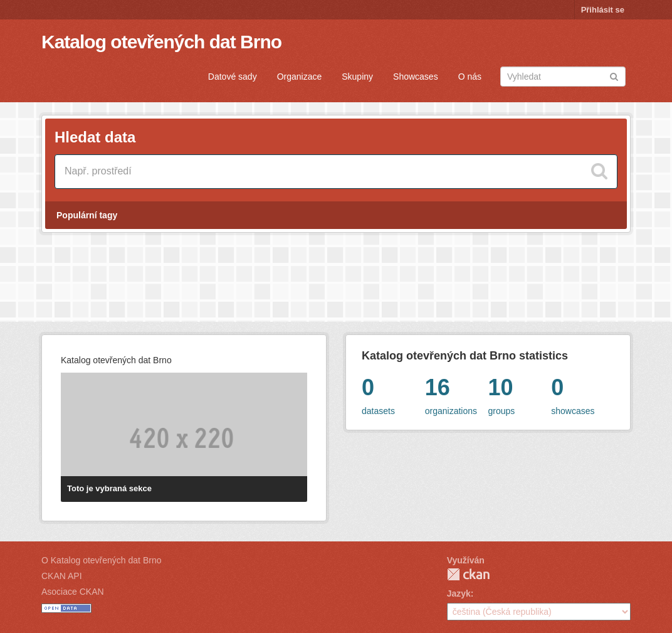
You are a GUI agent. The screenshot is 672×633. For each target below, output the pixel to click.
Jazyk (459, 593)
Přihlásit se (603, 10)
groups (520, 393)
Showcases (416, 77)
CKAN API (62, 576)
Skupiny (357, 77)
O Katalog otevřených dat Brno (101, 560)
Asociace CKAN (73, 592)
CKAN (468, 574)
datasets (393, 393)
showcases (583, 393)
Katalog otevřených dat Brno (161, 42)
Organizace (300, 77)
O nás (470, 77)
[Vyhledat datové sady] (336, 172)
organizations (457, 393)
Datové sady (233, 77)
